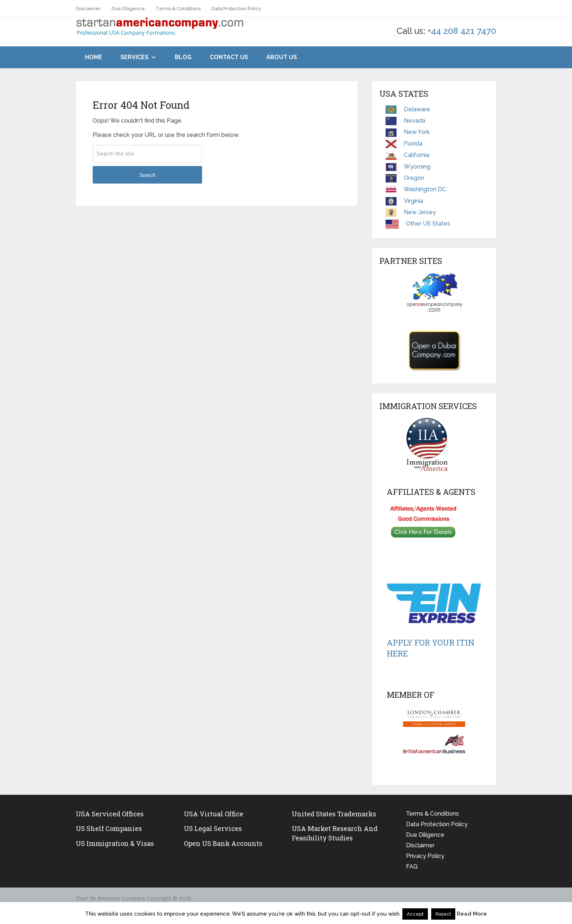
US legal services (213, 828)
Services (134, 57)
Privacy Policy (425, 856)
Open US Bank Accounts (223, 843)
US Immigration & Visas (115, 843)
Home (94, 57)
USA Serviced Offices (110, 814)
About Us (282, 57)
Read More (472, 914)
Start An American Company (111, 898)
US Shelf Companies (109, 828)
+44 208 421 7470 (462, 31)
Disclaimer (88, 9)
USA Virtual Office (214, 814)
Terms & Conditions (178, 9)
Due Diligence (128, 9)
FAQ (412, 867)
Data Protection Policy (236, 9)
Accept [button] (415, 914)
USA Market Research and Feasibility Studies (335, 833)
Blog (183, 57)
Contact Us (229, 57)
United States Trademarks (334, 814)
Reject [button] (443, 914)
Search (147, 175)
